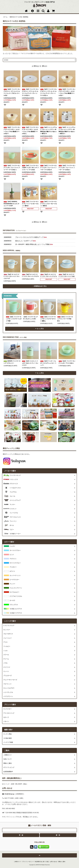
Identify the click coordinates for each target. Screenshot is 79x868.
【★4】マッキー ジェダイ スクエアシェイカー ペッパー (48, 363)
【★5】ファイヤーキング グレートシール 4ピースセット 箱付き (30, 204)
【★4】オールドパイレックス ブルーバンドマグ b (30, 275)
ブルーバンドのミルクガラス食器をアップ (31, 237)
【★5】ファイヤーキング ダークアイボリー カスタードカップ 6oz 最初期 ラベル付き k (12, 130)
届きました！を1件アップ (26, 241)
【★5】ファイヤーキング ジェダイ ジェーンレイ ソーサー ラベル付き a (67, 168)
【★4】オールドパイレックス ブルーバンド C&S (67, 275)
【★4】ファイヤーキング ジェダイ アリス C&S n (67, 362)
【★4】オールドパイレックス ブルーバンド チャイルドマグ (12, 276)
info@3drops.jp (9, 794)
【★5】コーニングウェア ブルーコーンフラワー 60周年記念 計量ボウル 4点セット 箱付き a (67, 130)
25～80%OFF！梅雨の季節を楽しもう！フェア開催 (34, 244)
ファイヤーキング (15, 475)
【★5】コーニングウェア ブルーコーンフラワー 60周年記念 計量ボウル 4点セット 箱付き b (49, 130)
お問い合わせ (54, 862)
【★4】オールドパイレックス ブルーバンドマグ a (49, 275)
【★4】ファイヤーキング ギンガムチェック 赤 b (30, 318)
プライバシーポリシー (28, 862)
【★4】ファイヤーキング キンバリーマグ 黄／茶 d (65, 319)
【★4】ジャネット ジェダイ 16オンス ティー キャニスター (30, 363)
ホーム (5, 17)
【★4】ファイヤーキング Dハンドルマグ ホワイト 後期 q (48, 319)
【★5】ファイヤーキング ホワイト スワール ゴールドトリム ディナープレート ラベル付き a (49, 92)
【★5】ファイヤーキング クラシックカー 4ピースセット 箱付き (49, 204)
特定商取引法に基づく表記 (42, 862)
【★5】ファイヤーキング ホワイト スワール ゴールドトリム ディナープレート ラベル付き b (30, 92)
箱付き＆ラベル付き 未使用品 (19, 17)
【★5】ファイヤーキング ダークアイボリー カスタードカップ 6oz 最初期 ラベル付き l (67, 92)
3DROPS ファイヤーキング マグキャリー (12, 362)
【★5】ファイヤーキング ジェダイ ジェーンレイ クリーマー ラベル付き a (12, 168)
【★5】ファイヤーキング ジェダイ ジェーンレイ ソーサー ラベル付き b (49, 168)
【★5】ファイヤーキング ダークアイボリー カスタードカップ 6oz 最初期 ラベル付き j (30, 130)
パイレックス (14, 479)
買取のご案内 (62, 862)
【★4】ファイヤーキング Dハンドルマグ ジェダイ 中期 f (14, 319)
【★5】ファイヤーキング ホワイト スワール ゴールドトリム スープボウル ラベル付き (12, 92)
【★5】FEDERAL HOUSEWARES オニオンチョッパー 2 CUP (11, 204)
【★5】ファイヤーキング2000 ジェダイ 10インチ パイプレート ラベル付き (30, 168)
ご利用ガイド (17, 862)
